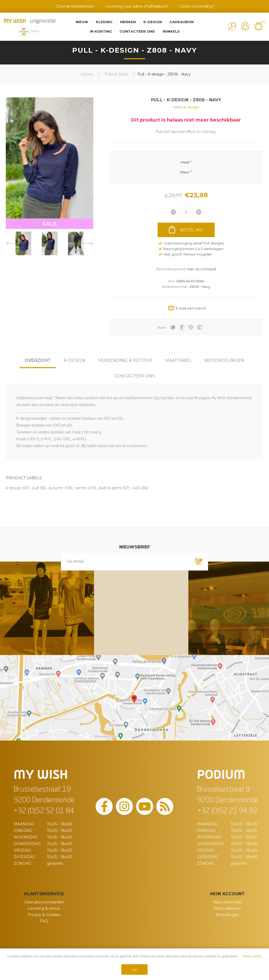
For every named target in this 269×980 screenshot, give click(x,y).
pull (35, 488)
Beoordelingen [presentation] (224, 360)
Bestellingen (227, 915)
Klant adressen (228, 908)
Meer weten (252, 956)
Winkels (171, 31)
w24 (136, 488)
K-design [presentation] (74, 360)
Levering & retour (44, 908)
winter (81, 488)
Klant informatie (227, 902)
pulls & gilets (110, 488)
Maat (185, 162)
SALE (50, 224)
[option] (23, 243)
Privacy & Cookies (44, 915)
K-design (191, 107)
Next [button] (87, 243)
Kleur (185, 172)
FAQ (44, 921)
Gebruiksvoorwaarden (44, 902)
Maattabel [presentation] (178, 360)
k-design (14, 488)
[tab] (38, 360)
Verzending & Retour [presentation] (125, 360)
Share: (162, 327)
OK (135, 970)
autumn (56, 488)
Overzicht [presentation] (38, 360)
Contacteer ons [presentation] (135, 376)
